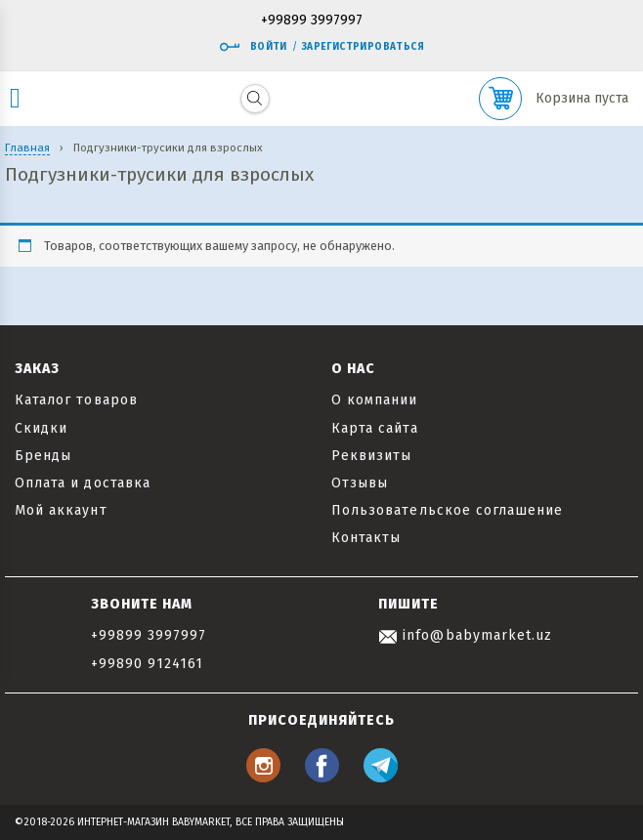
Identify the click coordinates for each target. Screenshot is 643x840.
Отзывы (360, 483)
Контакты (366, 538)
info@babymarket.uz (465, 635)
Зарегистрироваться (363, 47)
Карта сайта (375, 428)
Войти (253, 47)
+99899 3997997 (312, 21)
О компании (375, 400)
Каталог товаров (76, 400)
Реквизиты (371, 456)
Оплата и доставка (83, 483)
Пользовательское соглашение (447, 510)
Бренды (43, 456)
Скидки (41, 428)
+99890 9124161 (148, 664)
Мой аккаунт (61, 510)
